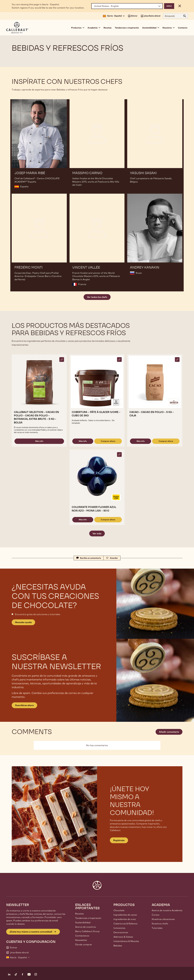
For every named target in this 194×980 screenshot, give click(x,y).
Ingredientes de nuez (125, 919)
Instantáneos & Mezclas (126, 941)
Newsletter (81, 940)
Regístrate (119, 840)
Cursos (156, 915)
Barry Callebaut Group (87, 931)
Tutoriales (157, 928)
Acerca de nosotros (86, 927)
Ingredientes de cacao (125, 915)
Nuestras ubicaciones (163, 919)
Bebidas (118, 946)
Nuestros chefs (160, 924)
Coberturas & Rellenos (125, 924)
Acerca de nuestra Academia (167, 910)
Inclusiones (119, 928)
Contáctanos (82, 936)
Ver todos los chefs (97, 297)
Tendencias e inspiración (127, 28)
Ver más (97, 533)
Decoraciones (121, 932)
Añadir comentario (169, 732)
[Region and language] (127, 6)
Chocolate (119, 910)
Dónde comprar (84, 944)
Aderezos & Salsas (123, 937)
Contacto (183, 28)
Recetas (108, 28)
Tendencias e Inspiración (88, 918)
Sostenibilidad (83, 922)
